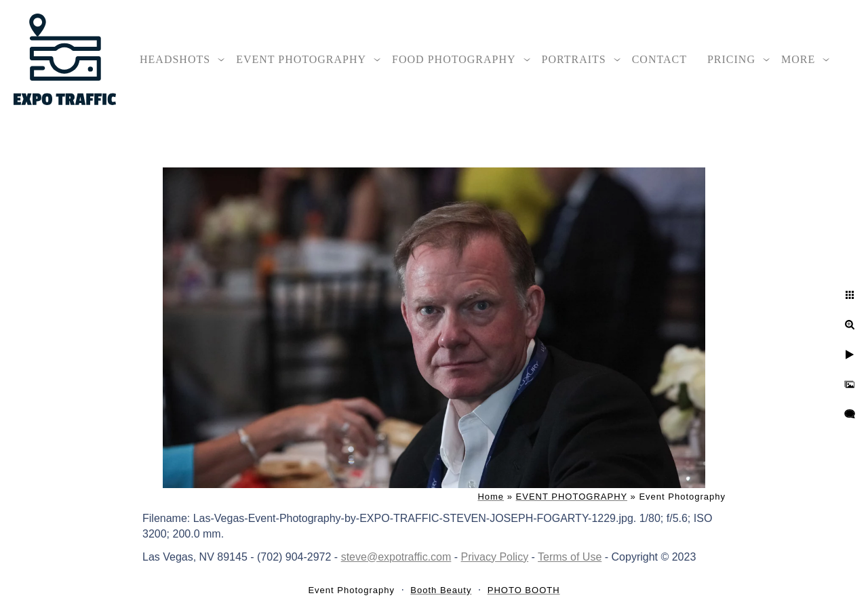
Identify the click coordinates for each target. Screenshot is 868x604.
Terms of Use (570, 557)
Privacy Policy (495, 557)
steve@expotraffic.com (396, 557)
